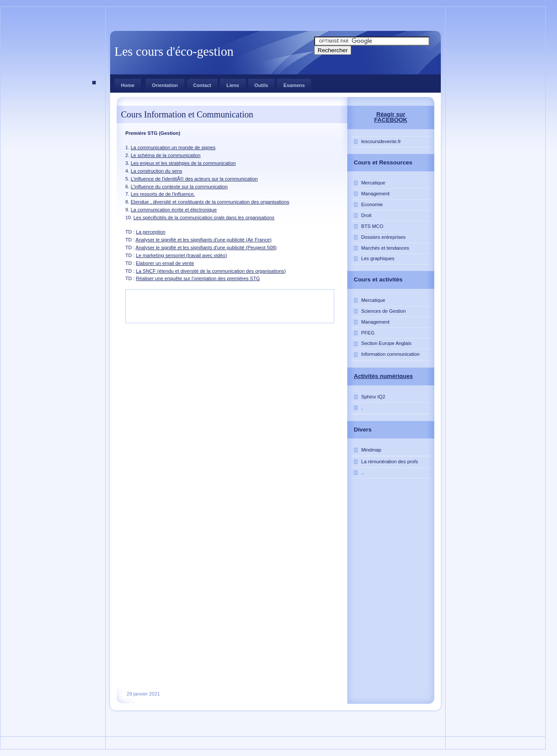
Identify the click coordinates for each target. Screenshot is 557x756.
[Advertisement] (68, 161)
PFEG (368, 333)
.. (362, 472)
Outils (262, 85)
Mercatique (373, 183)
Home (128, 85)
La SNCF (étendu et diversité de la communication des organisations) (211, 271)
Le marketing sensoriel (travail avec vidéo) (181, 255)
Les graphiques (378, 258)
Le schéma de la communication (165, 155)
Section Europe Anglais (386, 343)
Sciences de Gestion (384, 311)
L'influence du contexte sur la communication (179, 187)
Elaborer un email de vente (165, 263)
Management (375, 194)
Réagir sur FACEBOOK (391, 117)
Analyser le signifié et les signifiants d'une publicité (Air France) (204, 240)
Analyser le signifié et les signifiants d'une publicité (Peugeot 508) (206, 248)
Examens (294, 85)
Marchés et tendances (385, 248)
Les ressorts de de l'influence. (163, 194)
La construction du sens (156, 171)
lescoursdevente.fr (381, 141)
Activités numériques (383, 376)
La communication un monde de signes (173, 147)
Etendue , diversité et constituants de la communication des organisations (210, 202)
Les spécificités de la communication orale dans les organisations (204, 217)
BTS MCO (372, 226)
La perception (151, 232)
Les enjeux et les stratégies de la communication (183, 163)
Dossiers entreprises (383, 237)
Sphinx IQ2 (373, 397)
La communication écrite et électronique (174, 210)
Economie (372, 204)
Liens (233, 85)
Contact (199, 83)
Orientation (165, 85)
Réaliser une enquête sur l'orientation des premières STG (198, 278)
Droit (366, 215)
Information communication (390, 354)
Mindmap (371, 450)
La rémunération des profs (390, 462)
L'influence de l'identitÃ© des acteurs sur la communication (194, 179)
